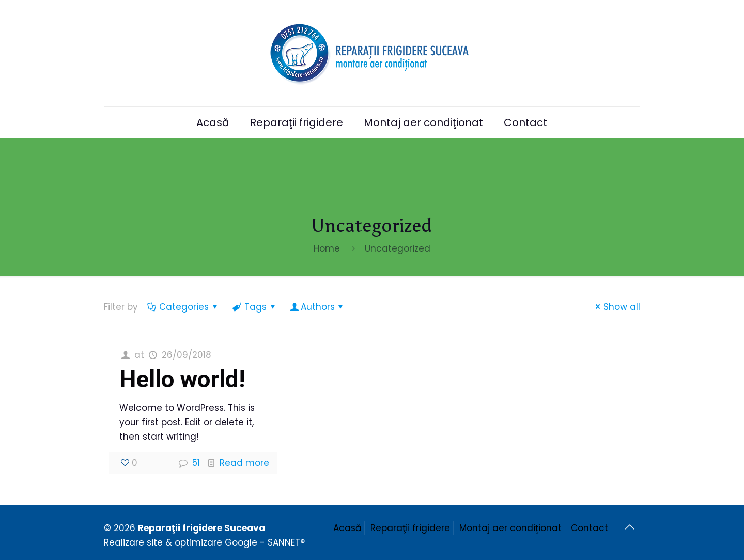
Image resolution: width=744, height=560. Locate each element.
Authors (318, 307)
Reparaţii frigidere (410, 528)
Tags (255, 307)
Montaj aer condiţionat (510, 528)
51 (196, 463)
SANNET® (286, 542)
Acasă (347, 528)
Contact (590, 528)
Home (327, 248)
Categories (184, 307)
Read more (244, 463)
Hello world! (182, 379)
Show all (616, 307)
